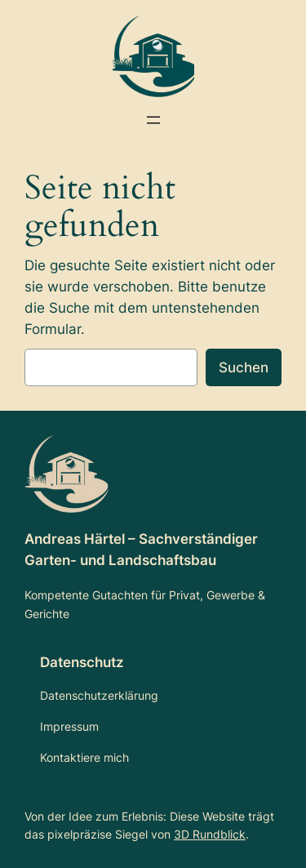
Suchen (244, 367)
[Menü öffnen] (153, 120)
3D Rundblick (210, 834)
